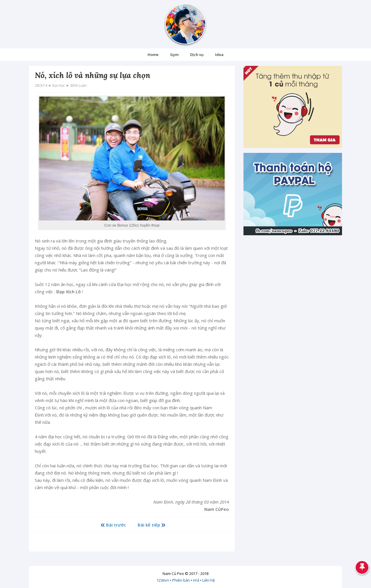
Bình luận (78, 85)
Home (153, 55)
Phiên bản (181, 580)
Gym (174, 55)
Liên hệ (209, 580)
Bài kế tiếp (149, 525)
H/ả (196, 580)
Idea (219, 55)
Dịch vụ (197, 55)
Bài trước (116, 525)
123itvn (163, 580)
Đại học (59, 85)
